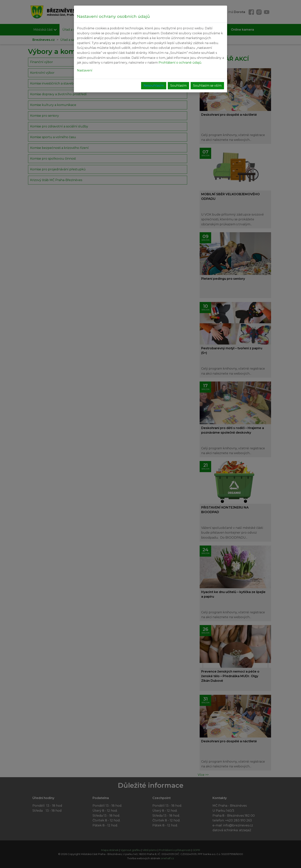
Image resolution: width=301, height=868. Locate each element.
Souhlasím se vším (207, 86)
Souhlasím (178, 86)
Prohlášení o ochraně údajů (180, 63)
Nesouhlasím (154, 86)
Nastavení (85, 70)
